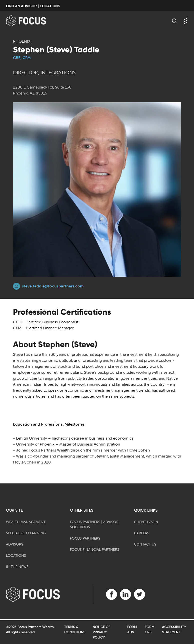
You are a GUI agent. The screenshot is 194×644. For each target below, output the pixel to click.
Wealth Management (26, 522)
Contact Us (145, 544)
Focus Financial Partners (95, 550)
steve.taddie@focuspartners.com (53, 286)
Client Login (146, 522)
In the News (17, 567)
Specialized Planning (26, 533)
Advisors (15, 544)
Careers (142, 533)
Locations (16, 556)
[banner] (34, 21)
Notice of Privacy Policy (101, 632)
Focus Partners (85, 538)
